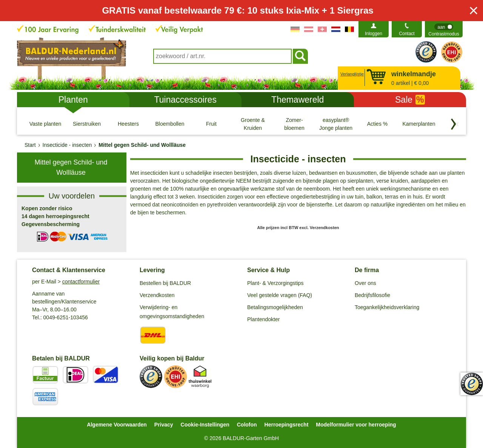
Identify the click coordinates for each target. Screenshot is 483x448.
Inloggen (374, 34)
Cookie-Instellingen (205, 425)
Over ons (365, 283)
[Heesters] (128, 124)
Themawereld (298, 100)
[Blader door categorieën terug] (454, 124)
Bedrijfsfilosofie (372, 295)
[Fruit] (211, 124)
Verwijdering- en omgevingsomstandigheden (172, 312)
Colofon (247, 425)
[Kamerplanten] (419, 124)
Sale (410, 100)
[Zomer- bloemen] (294, 124)
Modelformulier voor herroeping (356, 425)
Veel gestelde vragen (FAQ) (280, 295)
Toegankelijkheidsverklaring (387, 307)
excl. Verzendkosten (319, 228)
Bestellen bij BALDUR (165, 283)
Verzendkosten (157, 295)
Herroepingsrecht (287, 425)
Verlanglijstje (351, 74)
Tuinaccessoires (185, 100)
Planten (73, 100)
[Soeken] (300, 56)
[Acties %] (377, 124)
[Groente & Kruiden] (253, 124)
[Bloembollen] (170, 124)
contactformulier (81, 282)
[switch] (444, 29)
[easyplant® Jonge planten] (336, 124)
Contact (407, 34)
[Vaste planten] (45, 124)
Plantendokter (263, 319)
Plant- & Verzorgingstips (275, 283)
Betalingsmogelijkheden (275, 307)
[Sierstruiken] (87, 124)
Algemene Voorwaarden (117, 425)
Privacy (164, 425)
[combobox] (222, 56)
